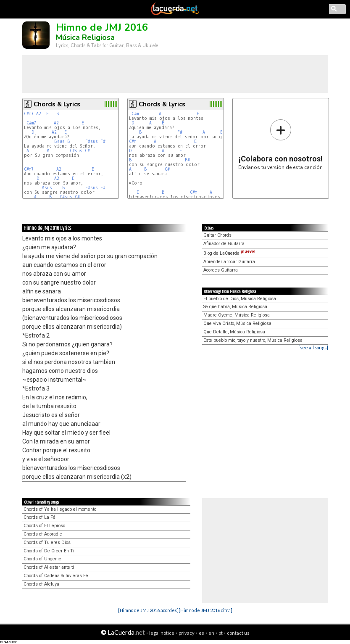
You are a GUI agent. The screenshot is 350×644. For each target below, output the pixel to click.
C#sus (76, 151)
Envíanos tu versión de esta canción (280, 144)
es (201, 633)
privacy (187, 633)
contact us (238, 633)
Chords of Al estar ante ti (49, 567)
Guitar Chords (217, 235)
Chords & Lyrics (57, 104)
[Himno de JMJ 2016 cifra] (205, 610)
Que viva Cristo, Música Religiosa (237, 323)
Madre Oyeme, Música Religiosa (237, 315)
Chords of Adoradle (43, 534)
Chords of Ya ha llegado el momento (60, 509)
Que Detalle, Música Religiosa (234, 332)
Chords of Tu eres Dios (47, 542)
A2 (39, 114)
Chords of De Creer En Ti (49, 551)
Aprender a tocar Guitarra (229, 262)
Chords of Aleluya (41, 584)
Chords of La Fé (39, 517)
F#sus (92, 141)
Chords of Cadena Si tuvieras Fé (56, 576)
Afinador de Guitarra (224, 244)
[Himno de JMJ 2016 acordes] (148, 610)
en (211, 633)
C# (87, 151)
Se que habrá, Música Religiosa (235, 307)
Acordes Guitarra (221, 270)
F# (103, 141)
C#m (135, 114)
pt (221, 633)
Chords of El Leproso (44, 526)
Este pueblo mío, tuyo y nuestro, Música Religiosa (253, 340)
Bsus (59, 141)
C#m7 (29, 114)
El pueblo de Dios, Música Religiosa (240, 299)
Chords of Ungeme (42, 559)
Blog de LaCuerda (229, 253)
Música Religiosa (85, 37)
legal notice (162, 633)
